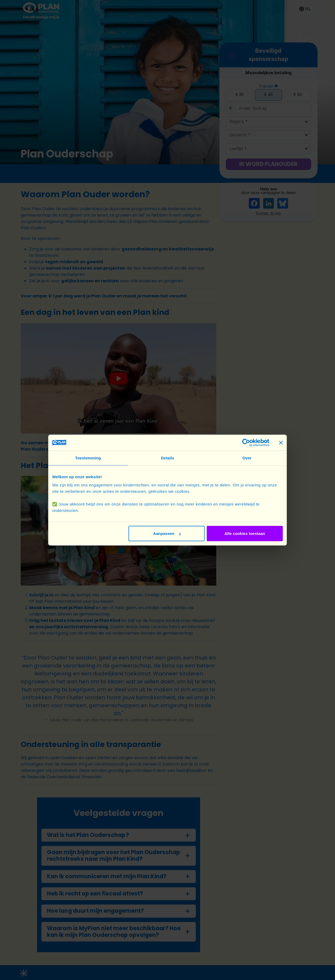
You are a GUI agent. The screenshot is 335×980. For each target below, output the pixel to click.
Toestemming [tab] (88, 458)
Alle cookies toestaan (245, 533)
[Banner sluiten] (281, 442)
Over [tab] (247, 458)
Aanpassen (167, 533)
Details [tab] (168, 458)
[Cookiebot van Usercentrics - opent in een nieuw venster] (246, 442)
